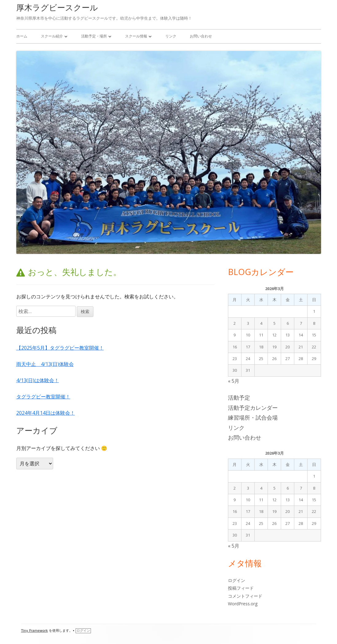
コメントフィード (245, 596)
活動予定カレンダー (253, 408)
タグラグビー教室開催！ (43, 397)
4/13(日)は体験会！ (38, 380)
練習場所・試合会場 (253, 417)
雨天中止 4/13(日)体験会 (45, 364)
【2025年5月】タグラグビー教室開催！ (60, 348)
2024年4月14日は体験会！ (46, 413)
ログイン (237, 580)
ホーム (22, 36)
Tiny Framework (35, 631)
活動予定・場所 (94, 36)
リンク (171, 36)
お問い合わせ (201, 36)
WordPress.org (243, 604)
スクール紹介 (52, 36)
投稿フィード (241, 588)
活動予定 (239, 398)
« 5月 (234, 381)
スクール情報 (136, 36)
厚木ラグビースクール (57, 7)
